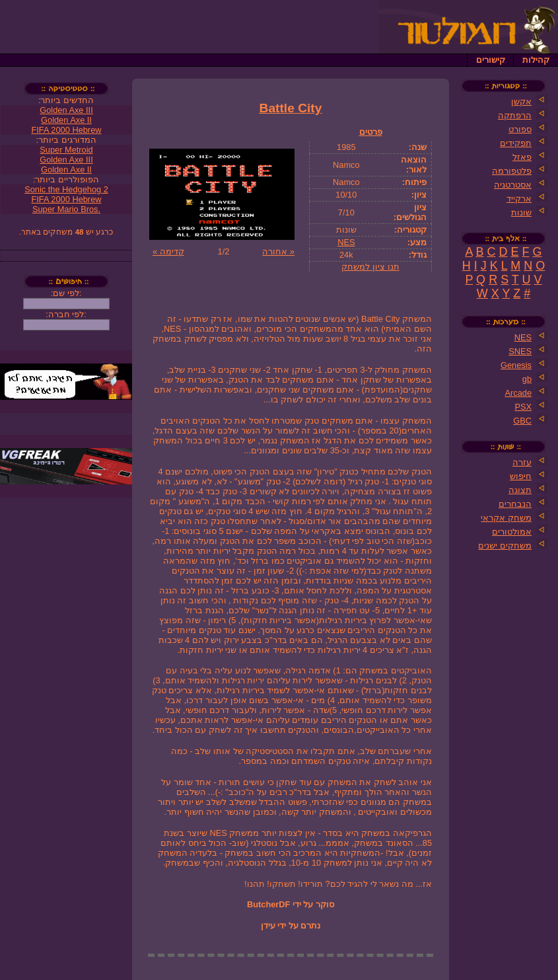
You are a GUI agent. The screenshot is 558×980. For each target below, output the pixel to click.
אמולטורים (512, 532)
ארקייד (519, 199)
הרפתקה (515, 115)
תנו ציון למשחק (370, 267)
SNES (520, 351)
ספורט (520, 129)
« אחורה (278, 251)
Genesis (516, 365)
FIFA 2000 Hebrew (67, 130)
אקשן (521, 101)
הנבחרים (515, 504)
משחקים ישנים (505, 546)
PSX (523, 407)
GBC (522, 421)
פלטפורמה (512, 171)
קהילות (536, 60)
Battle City (291, 108)
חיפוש (521, 476)
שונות (521, 212)
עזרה (522, 462)
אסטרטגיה (513, 185)
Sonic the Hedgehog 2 (66, 189)
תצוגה (520, 490)
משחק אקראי (506, 518)
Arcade (518, 393)
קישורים (491, 60)
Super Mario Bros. (66, 209)
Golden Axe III (66, 110)
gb (527, 379)
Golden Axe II (66, 120)
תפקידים (516, 143)
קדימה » (168, 251)
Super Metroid (66, 150)
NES (346, 242)
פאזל (522, 157)
